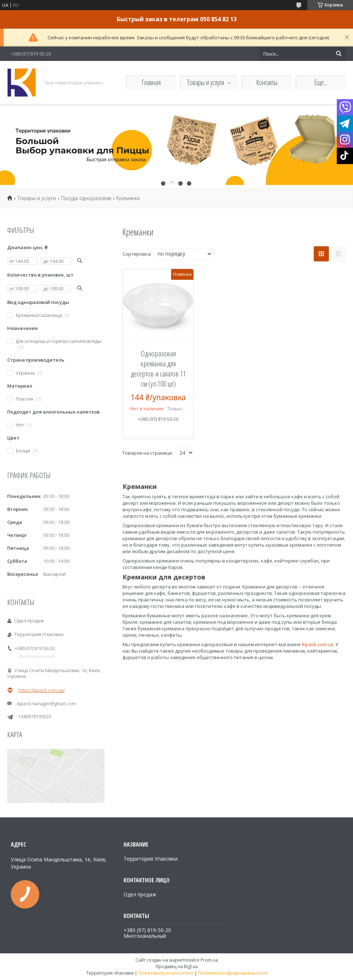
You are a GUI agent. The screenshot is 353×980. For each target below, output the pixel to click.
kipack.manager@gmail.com (46, 703)
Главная (151, 82)
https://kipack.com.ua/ (42, 690)
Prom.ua (209, 960)
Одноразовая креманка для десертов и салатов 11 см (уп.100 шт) (158, 368)
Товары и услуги (205, 82)
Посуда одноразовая (86, 198)
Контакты (267, 82)
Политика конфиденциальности (233, 973)
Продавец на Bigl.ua (177, 966)
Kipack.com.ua (318, 644)
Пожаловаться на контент (166, 973)
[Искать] (339, 54)
